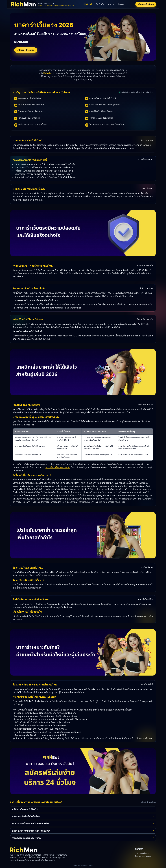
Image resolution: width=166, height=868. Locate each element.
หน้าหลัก (89, 4)
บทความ (111, 4)
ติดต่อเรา (121, 4)
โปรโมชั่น (100, 4)
